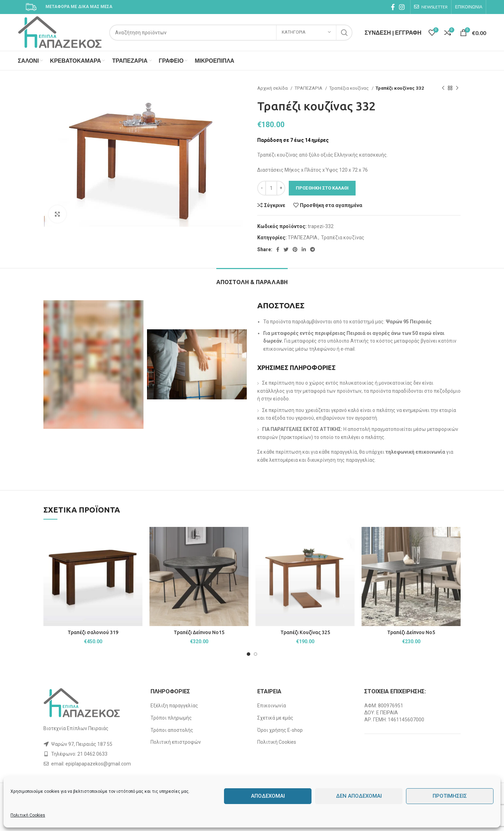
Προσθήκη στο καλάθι (322, 188)
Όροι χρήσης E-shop (280, 730)
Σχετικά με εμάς (275, 718)
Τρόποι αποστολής (172, 730)
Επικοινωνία (272, 706)
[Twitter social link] (286, 249)
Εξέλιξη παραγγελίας (174, 706)
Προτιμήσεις (450, 796)
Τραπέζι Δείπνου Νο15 (199, 632)
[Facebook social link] (393, 7)
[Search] (231, 33)
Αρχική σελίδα (273, 88)
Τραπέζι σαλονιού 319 (93, 632)
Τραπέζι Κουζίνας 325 (305, 632)
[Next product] (457, 88)
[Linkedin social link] (304, 249)
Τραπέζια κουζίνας (349, 88)
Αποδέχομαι (268, 796)
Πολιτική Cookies (28, 815)
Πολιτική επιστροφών (176, 742)
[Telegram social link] (313, 249)
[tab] (252, 279)
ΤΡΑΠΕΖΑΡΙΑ (309, 88)
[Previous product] (443, 88)
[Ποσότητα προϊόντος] (271, 188)
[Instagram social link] (402, 7)
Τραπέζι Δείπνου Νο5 (411, 632)
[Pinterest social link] (295, 249)
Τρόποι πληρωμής (171, 718)
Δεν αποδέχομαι (359, 796)
